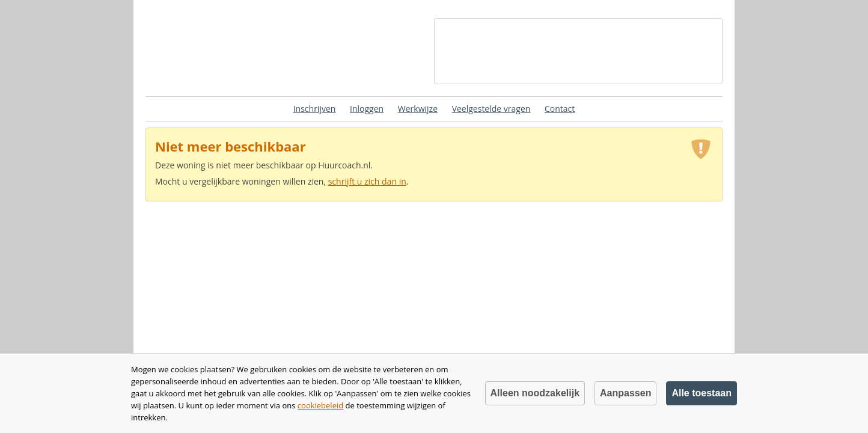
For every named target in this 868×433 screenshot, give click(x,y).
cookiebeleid (320, 405)
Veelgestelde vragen (491, 109)
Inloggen (367, 109)
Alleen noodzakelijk (535, 393)
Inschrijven (315, 109)
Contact (560, 109)
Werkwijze (418, 109)
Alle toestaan (701, 393)
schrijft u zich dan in (367, 181)
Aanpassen (625, 393)
